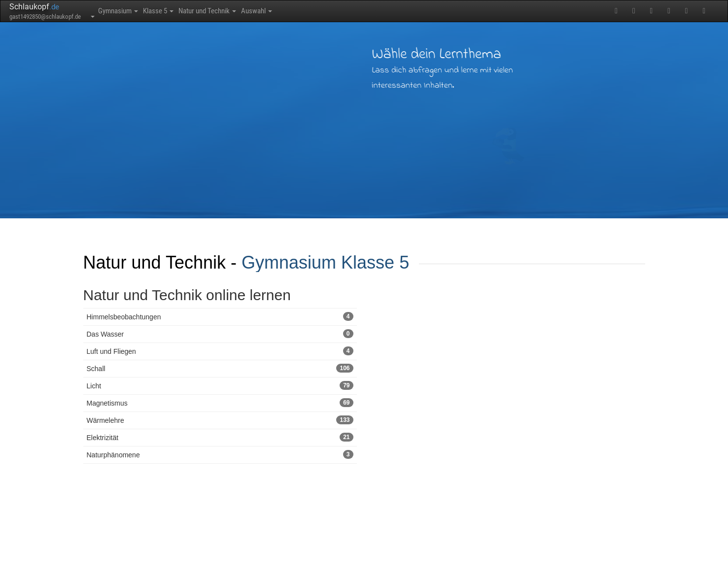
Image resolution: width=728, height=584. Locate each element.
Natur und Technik (247, 11)
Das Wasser (220, 334)
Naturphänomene (220, 454)
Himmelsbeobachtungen (220, 316)
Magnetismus (220, 403)
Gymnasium (126, 11)
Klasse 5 (181, 11)
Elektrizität (220, 437)
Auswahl (312, 11)
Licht (220, 385)
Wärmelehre (220, 420)
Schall (220, 368)
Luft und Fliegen (220, 351)
